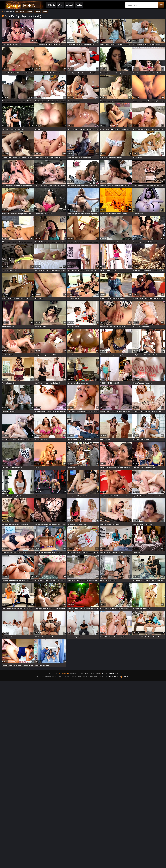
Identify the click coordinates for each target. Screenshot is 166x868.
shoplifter (30, 11)
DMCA (103, 674)
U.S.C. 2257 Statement (112, 674)
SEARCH (161, 5)
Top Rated (51, 5)
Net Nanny (118, 677)
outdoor (23, 11)
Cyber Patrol (109, 677)
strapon (45, 11)
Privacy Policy (95, 674)
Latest (61, 5)
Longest (69, 5)
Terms (87, 674)
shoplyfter (38, 11)
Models (79, 5)
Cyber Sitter (126, 677)
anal (17, 11)
